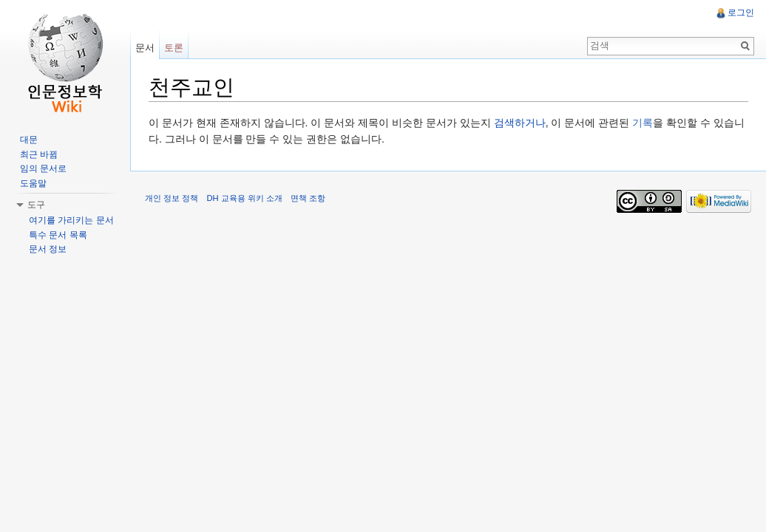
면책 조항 (308, 198)
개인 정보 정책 (172, 198)
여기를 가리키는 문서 (71, 220)
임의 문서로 (43, 168)
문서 (145, 48)
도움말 (33, 183)
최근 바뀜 (39, 154)
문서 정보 (48, 249)
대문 (29, 140)
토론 (174, 48)
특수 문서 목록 (58, 235)
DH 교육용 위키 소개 (244, 198)
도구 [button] (36, 205)
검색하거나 (520, 123)
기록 (643, 123)
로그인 (741, 13)
